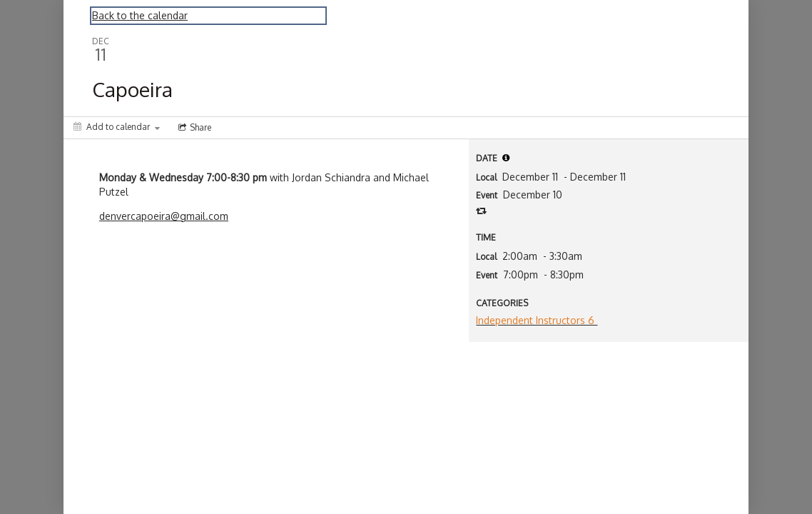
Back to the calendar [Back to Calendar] (140, 15)
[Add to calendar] (117, 127)
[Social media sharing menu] (193, 128)
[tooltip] (506, 158)
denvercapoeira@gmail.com (164, 216)
